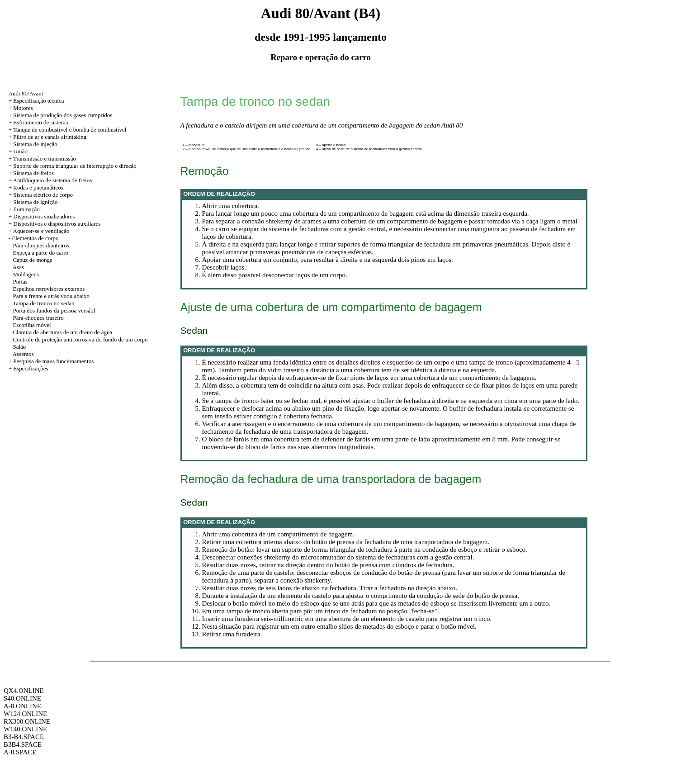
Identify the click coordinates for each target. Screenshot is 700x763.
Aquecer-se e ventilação (41, 231)
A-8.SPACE (20, 752)
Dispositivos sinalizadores (44, 216)
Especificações (31, 368)
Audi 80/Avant (26, 93)
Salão (19, 347)
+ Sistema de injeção (33, 144)
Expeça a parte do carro (40, 253)
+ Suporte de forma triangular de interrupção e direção (73, 166)
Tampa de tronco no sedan (43, 303)
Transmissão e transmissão (45, 159)
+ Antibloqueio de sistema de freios (50, 180)
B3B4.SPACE (23, 744)
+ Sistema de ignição (33, 202)
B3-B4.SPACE (24, 737)
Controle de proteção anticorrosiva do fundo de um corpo (80, 339)
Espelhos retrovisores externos (49, 289)
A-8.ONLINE (22, 706)
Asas (18, 267)
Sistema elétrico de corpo (43, 195)
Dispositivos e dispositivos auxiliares (57, 224)
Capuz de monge (32, 260)
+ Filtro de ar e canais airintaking (48, 137)
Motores (23, 108)
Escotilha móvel (32, 325)
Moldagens (26, 274)
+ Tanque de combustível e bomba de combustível (68, 130)
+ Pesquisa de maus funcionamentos (51, 361)
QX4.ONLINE (24, 691)
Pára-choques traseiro (38, 318)
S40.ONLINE (22, 698)
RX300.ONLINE (27, 721)
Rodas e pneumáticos (38, 187)
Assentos (23, 354)
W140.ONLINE (25, 729)
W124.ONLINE (25, 714)
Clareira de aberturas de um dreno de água (62, 332)
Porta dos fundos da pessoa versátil (54, 310)
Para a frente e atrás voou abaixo (51, 296)
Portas (20, 282)
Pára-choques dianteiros (41, 245)
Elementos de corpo (35, 238)
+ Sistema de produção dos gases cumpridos (61, 115)
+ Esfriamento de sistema (38, 122)
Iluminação (26, 209)
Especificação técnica (38, 101)
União (20, 151)
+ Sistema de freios (31, 173)
